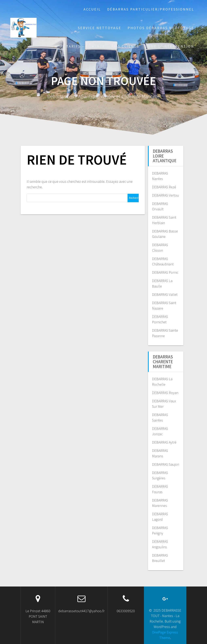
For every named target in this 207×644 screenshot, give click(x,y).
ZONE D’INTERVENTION (170, 46)
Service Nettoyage (100, 28)
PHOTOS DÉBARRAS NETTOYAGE (161, 28)
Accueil (92, 9)
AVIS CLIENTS (125, 46)
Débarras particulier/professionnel (151, 9)
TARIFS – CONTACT (86, 46)
